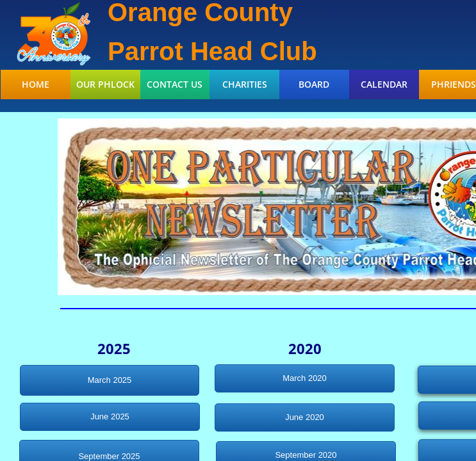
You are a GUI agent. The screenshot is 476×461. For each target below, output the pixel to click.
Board (314, 85)
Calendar (384, 85)
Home (36, 85)
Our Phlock (105, 85)
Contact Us (175, 85)
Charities (245, 85)
